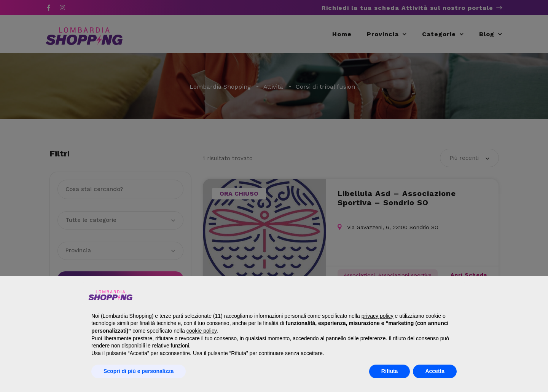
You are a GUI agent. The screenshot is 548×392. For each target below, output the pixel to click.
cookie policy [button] (202, 331)
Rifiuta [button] (390, 371)
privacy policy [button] (378, 316)
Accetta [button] (435, 371)
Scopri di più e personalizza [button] (139, 371)
